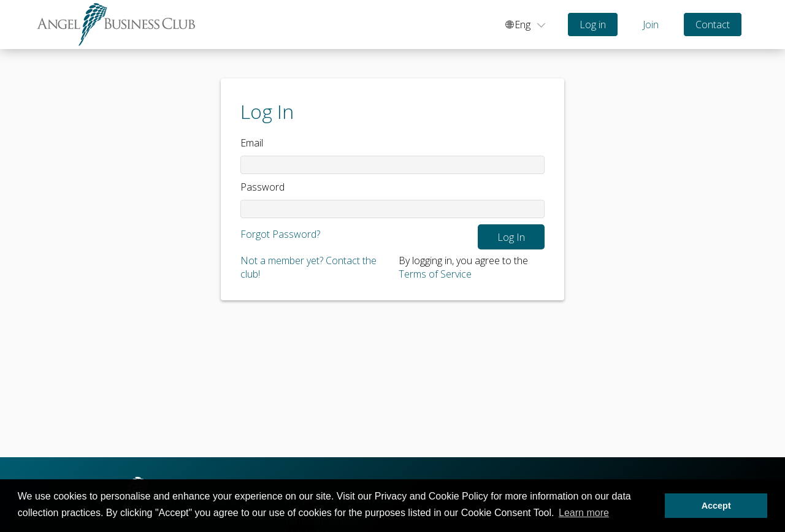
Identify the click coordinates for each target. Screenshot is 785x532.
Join (651, 25)
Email (252, 143)
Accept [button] (716, 506)
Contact (713, 25)
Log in (593, 25)
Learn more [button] (584, 513)
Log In (511, 237)
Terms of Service (435, 274)
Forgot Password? (280, 234)
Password (262, 187)
